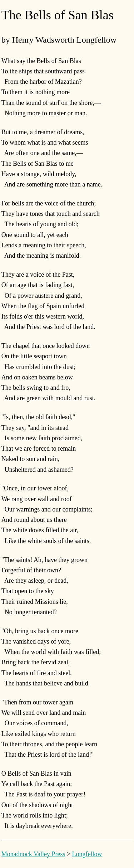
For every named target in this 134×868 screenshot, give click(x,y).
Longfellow (87, 854)
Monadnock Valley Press (33, 854)
